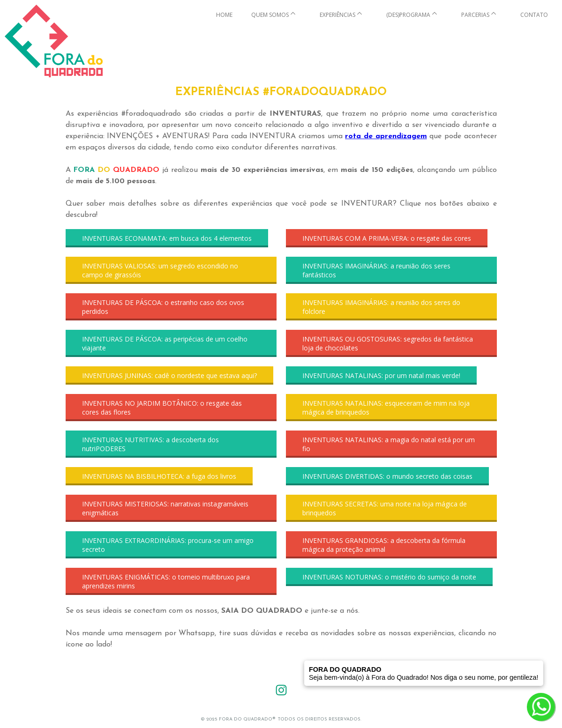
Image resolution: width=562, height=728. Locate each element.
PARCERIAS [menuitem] (475, 15)
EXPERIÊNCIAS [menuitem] (337, 15)
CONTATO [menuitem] (534, 15)
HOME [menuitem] (224, 15)
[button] (167, 238)
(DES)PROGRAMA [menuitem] (408, 15)
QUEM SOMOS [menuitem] (270, 15)
